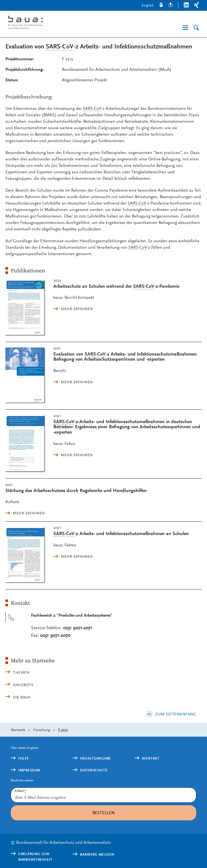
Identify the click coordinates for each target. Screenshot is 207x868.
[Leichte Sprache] (171, 6)
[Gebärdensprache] (161, 6)
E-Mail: (21, 791)
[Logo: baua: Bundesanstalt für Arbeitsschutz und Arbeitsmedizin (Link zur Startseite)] (50, 23)
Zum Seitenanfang (176, 714)
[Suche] (196, 28)
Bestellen (103, 813)
